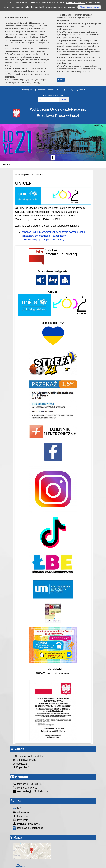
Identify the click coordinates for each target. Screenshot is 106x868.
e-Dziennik (21, 812)
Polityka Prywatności (27, 824)
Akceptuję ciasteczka (89, 7)
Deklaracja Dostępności (28, 828)
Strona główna (27, 90)
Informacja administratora (53, 95)
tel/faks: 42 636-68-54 (27, 784)
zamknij (61, 80)
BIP (17, 808)
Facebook (21, 816)
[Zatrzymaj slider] (53, 158)
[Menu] (53, 164)
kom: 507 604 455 (25, 788)
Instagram (21, 820)
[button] (4, 142)
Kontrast (81, 90)
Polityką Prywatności (76, 2)
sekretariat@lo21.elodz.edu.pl (32, 792)
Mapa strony (40, 90)
